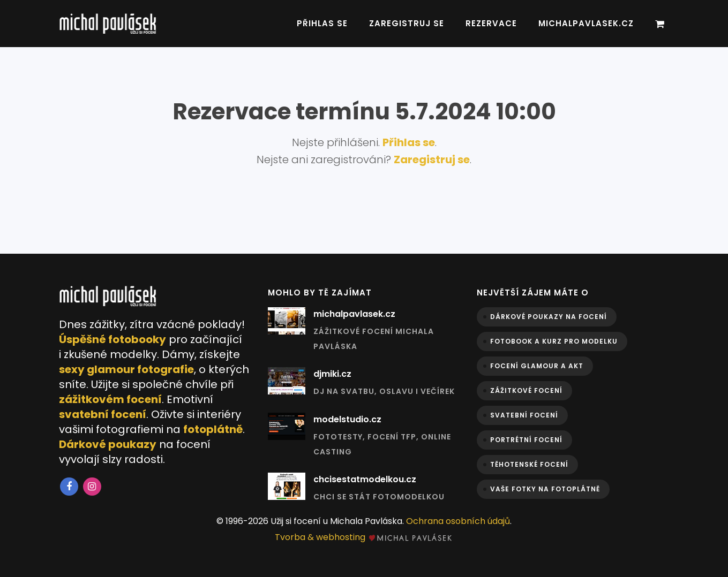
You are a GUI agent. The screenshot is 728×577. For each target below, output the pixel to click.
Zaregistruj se (407, 23)
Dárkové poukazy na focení (549, 317)
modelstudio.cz (347, 419)
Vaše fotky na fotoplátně (545, 489)
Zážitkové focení (526, 390)
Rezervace (491, 23)
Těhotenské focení (529, 464)
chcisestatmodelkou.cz (365, 479)
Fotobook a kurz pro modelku (554, 341)
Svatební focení (524, 415)
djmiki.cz (332, 374)
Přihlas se (322, 23)
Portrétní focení (526, 440)
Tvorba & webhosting (364, 537)
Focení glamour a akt (537, 366)
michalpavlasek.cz (586, 23)
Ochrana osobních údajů (458, 521)
